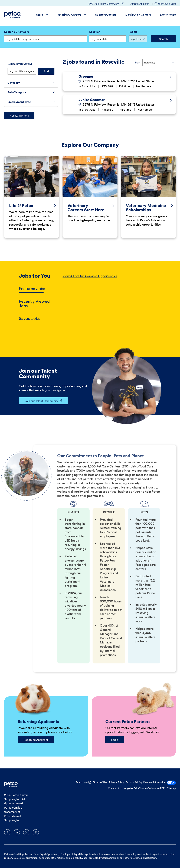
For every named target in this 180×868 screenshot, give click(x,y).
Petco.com (82, 782)
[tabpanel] (112, 297)
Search (163, 39)
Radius (133, 32)
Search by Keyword (17, 32)
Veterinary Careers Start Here (86, 208)
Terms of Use (100, 782)
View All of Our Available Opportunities (90, 276)
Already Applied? (140, 4)
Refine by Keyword (20, 64)
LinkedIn (17, 832)
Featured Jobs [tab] (32, 289)
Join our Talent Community (38, 401)
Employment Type (19, 102)
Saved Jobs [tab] (30, 318)
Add (46, 71)
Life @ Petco (168, 15)
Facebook (7, 832)
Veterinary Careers (72, 15)
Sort (138, 62)
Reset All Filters (19, 116)
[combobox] (108, 39)
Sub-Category (17, 92)
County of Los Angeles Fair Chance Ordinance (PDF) (137, 788)
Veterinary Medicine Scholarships (146, 208)
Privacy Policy (117, 782)
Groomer (86, 76)
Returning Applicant (36, 740)
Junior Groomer (91, 100)
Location (95, 32)
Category (14, 83)
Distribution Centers (138, 15)
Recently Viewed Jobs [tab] (34, 304)
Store (42, 15)
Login (115, 740)
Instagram (36, 832)
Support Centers (106, 15)
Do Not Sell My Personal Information (151, 783)
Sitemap (171, 788)
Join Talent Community (106, 4)
